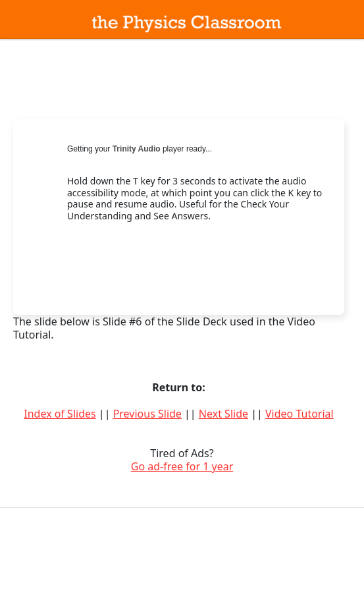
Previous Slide (147, 414)
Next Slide (223, 414)
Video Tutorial (299, 414)
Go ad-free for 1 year (182, 466)
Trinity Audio (137, 149)
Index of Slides (60, 414)
